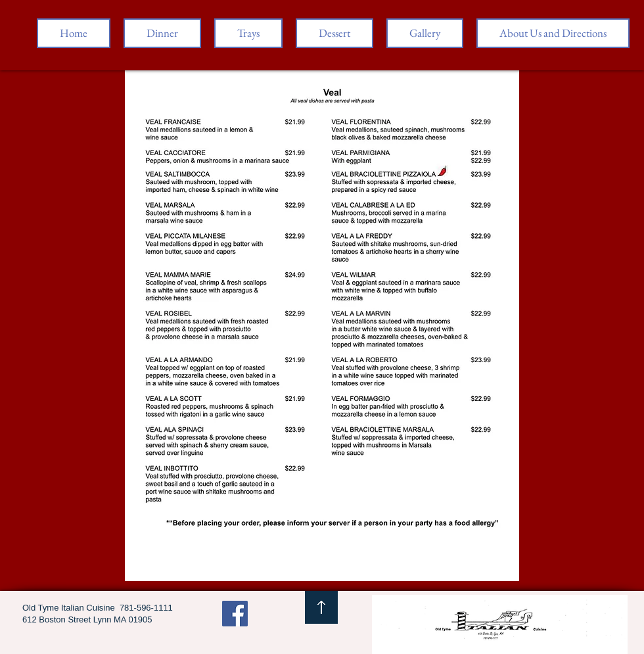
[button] (162, 33)
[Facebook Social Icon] (235, 614)
